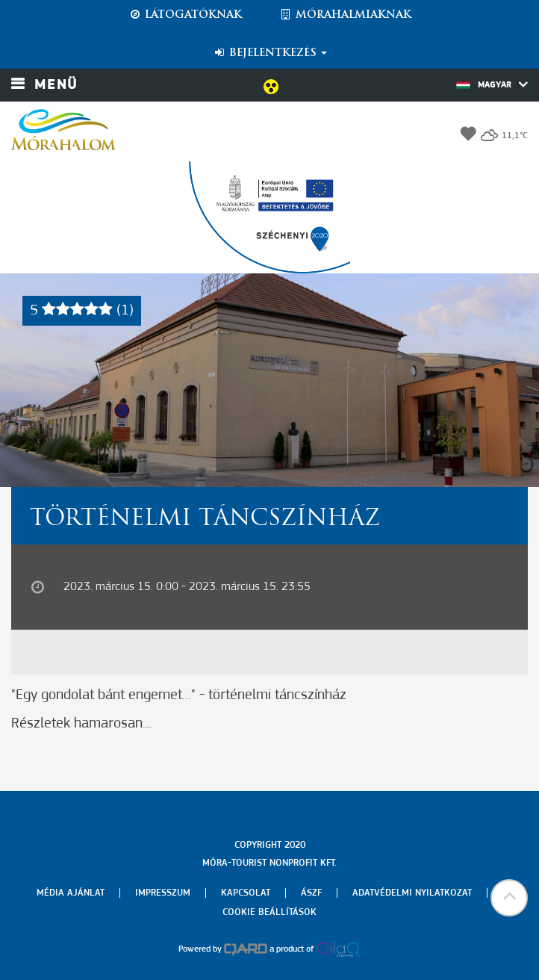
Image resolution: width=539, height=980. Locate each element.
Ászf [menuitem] (311, 893)
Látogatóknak (185, 15)
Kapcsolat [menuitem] (246, 893)
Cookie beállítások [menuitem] (269, 912)
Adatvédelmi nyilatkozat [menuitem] (412, 893)
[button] (509, 898)
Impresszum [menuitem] (163, 893)
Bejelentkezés (270, 53)
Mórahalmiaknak (345, 15)
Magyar (492, 84)
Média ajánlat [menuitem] (71, 893)
